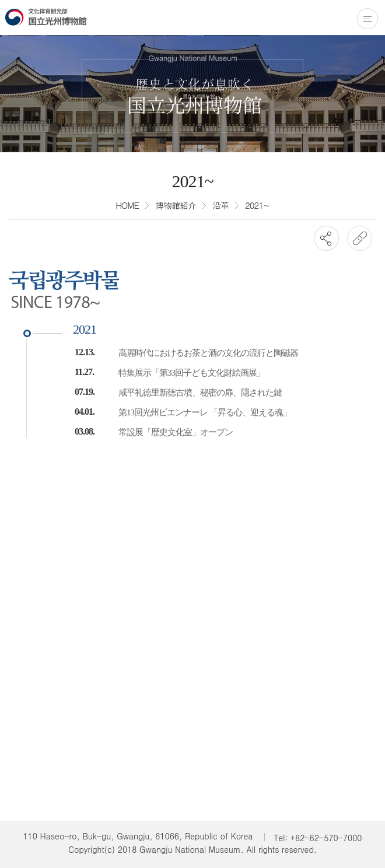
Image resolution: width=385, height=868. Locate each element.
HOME (127, 205)
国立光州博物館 (46, 17)
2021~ (257, 205)
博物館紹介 (176, 205)
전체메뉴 (367, 19)
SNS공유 (326, 238)
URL (360, 238)
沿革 (220, 205)
